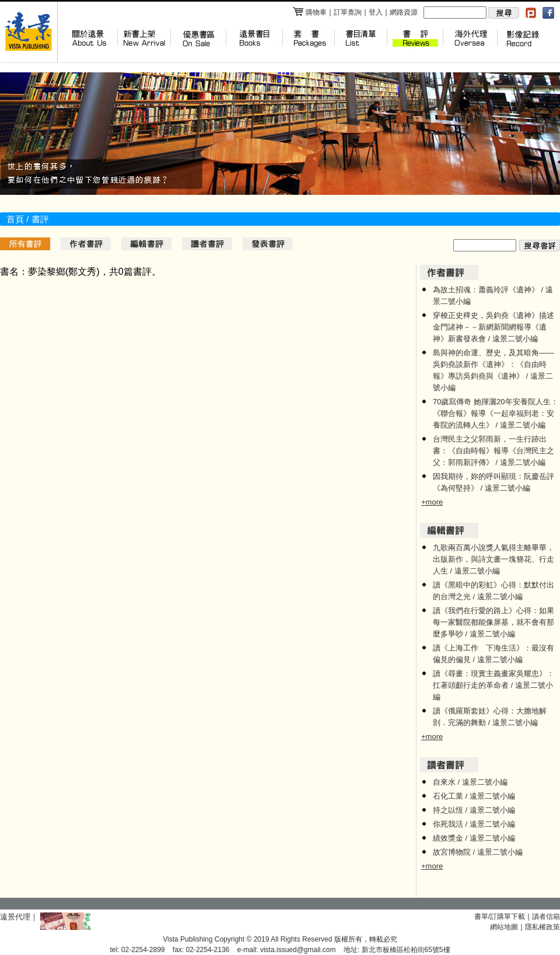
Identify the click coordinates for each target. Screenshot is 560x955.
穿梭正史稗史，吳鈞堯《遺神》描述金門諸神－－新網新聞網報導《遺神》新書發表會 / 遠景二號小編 (494, 327)
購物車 (309, 12)
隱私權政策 (542, 927)
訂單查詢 (348, 12)
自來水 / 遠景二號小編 (470, 782)
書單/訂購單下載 (500, 916)
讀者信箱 (546, 916)
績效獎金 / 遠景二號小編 (474, 838)
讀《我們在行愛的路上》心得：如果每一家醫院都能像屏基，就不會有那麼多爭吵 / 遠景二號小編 (494, 622)
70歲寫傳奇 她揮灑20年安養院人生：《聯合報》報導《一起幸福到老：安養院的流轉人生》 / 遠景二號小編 (496, 413)
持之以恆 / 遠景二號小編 (474, 810)
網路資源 (404, 12)
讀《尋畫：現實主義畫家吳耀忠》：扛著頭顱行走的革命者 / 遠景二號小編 (494, 685)
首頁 (15, 219)
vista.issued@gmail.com (298, 950)
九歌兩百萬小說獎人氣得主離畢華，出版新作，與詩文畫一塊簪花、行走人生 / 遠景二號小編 (494, 559)
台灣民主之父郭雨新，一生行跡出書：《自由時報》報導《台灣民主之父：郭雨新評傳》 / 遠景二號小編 (494, 451)
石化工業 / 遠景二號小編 (474, 796)
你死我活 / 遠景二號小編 (474, 824)
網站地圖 (504, 927)
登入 (376, 12)
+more (432, 502)
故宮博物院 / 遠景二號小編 (478, 852)
